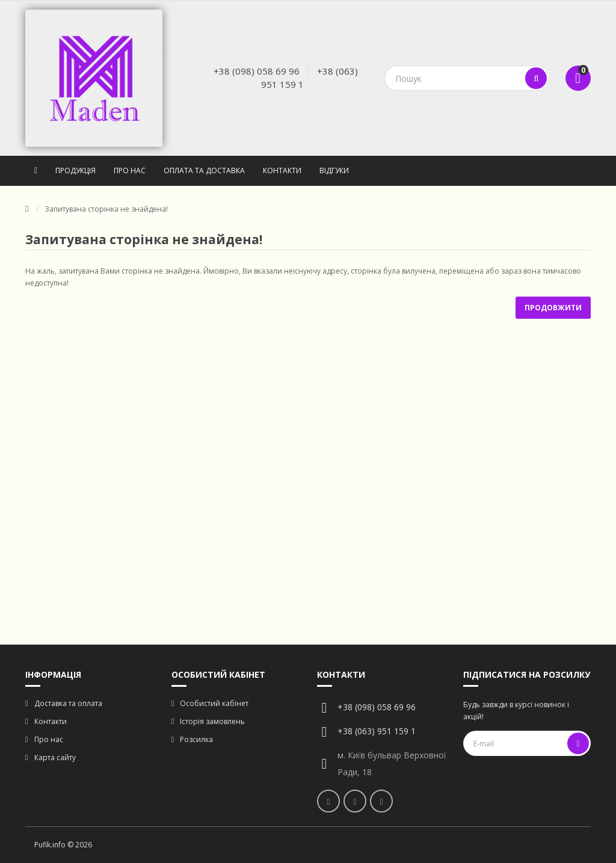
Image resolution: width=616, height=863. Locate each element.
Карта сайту (55, 757)
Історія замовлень (212, 721)
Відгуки (334, 170)
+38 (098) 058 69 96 (257, 71)
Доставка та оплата (68, 703)
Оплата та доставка (204, 170)
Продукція (75, 170)
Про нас (130, 170)
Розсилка (196, 739)
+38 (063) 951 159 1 (377, 731)
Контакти (282, 170)
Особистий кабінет (214, 703)
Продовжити (553, 308)
